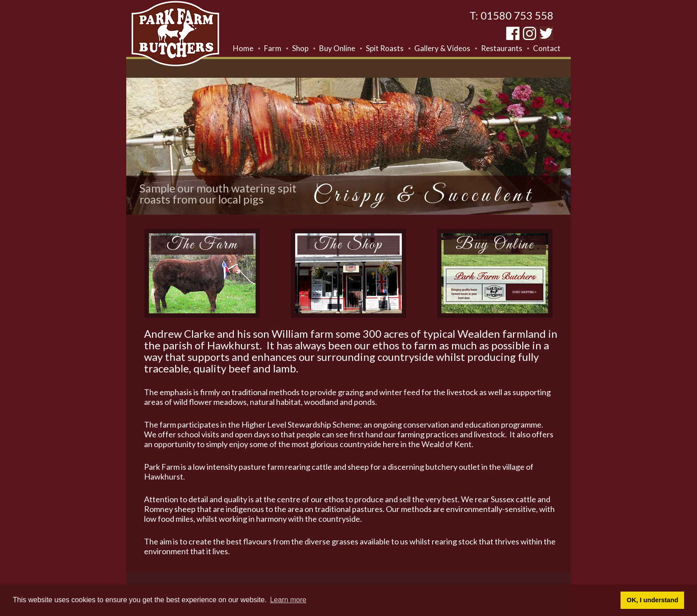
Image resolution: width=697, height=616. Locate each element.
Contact (547, 48)
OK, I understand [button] (653, 600)
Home (243, 48)
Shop (300, 48)
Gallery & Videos (442, 48)
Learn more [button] (288, 600)
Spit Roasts (385, 48)
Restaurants (502, 48)
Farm (273, 48)
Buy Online (337, 48)
